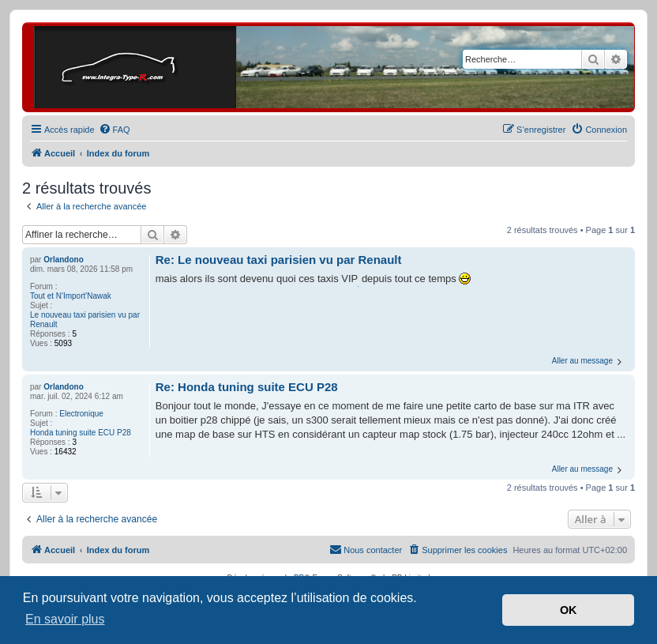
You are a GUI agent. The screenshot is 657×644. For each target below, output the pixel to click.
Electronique (81, 414)
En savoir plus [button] (65, 619)
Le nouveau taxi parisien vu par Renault (85, 320)
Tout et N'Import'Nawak (71, 296)
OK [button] (569, 610)
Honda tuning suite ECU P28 (81, 433)
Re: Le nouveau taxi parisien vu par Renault (279, 260)
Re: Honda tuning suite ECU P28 (247, 387)
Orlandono (64, 260)
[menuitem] (115, 130)
